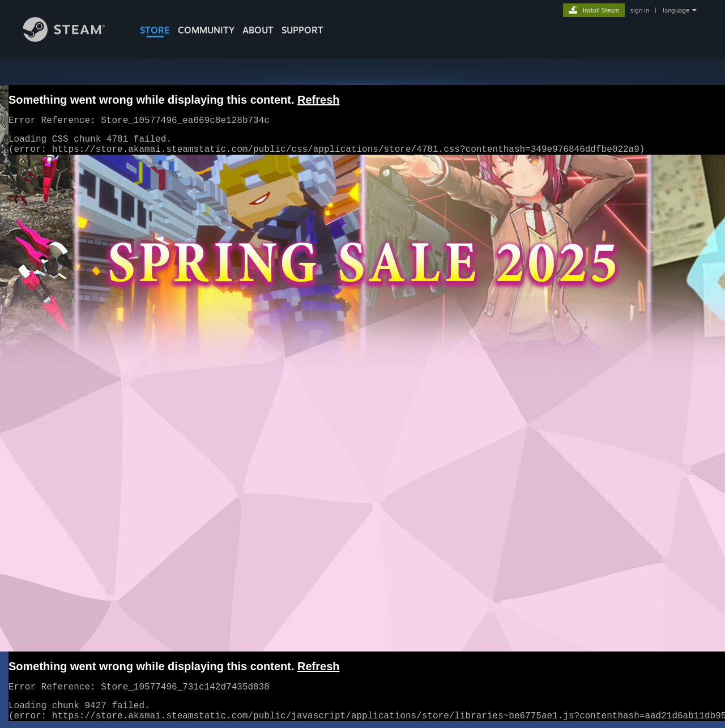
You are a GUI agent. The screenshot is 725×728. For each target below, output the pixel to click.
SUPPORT (302, 30)
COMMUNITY (206, 30)
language (676, 10)
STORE (155, 30)
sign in (640, 10)
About (258, 30)
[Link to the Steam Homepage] (72, 39)
